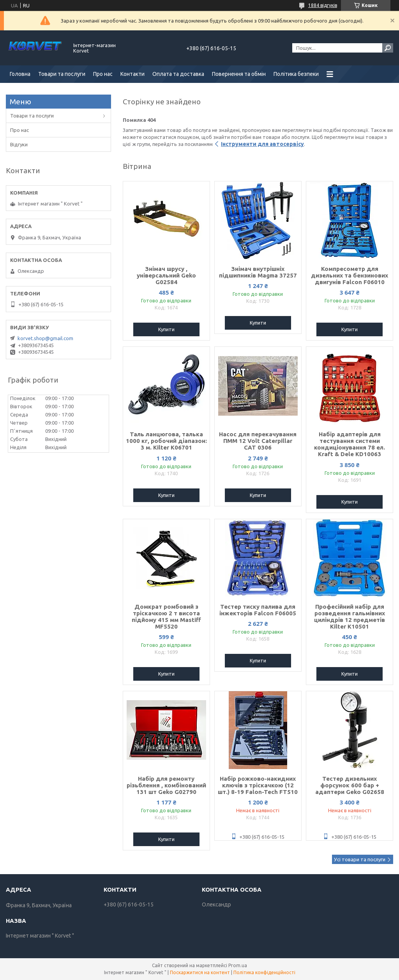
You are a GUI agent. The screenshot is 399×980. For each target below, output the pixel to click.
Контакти (132, 74)
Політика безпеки (296, 74)
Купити (166, 329)
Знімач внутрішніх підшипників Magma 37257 (258, 272)
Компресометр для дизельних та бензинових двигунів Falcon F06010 (350, 275)
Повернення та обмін (239, 74)
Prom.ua (238, 965)
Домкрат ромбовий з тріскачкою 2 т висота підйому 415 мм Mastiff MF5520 (166, 616)
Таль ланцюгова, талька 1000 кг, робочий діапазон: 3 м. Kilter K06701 (166, 441)
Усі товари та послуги (360, 859)
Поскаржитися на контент (200, 972)
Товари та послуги (62, 74)
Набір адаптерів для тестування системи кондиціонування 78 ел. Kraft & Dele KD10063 (350, 444)
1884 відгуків (323, 5)
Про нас (103, 74)
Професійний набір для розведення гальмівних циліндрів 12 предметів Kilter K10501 (350, 616)
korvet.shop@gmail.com (45, 338)
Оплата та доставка (178, 74)
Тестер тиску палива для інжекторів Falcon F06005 (258, 610)
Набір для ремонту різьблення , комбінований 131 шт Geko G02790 (166, 785)
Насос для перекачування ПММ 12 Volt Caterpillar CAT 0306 (258, 441)
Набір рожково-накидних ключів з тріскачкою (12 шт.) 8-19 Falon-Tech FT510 (258, 785)
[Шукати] (388, 48)
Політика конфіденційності (264, 972)
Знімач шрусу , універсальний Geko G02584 (166, 275)
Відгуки (19, 144)
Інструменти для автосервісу (262, 144)
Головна (20, 74)
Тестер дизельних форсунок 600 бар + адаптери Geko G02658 (350, 785)
